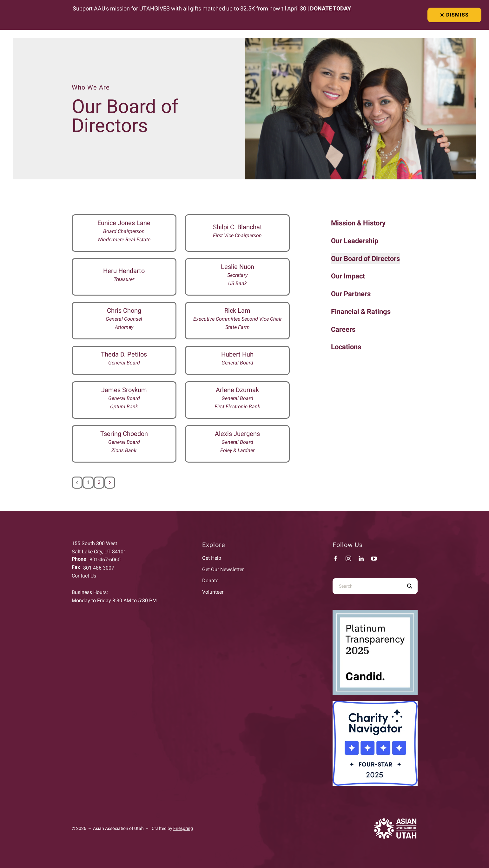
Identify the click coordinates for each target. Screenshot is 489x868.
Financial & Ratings (361, 312)
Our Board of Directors (365, 259)
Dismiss (454, 15)
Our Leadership (355, 241)
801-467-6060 (105, 560)
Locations (346, 347)
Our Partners (351, 294)
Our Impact (348, 276)
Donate (210, 581)
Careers (343, 329)
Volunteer (213, 592)
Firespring (183, 828)
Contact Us (84, 576)
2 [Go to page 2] (99, 482)
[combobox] (367, 586)
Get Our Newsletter (223, 569)
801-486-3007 (99, 568)
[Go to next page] (110, 483)
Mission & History (358, 223)
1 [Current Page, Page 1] (88, 482)
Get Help (212, 558)
